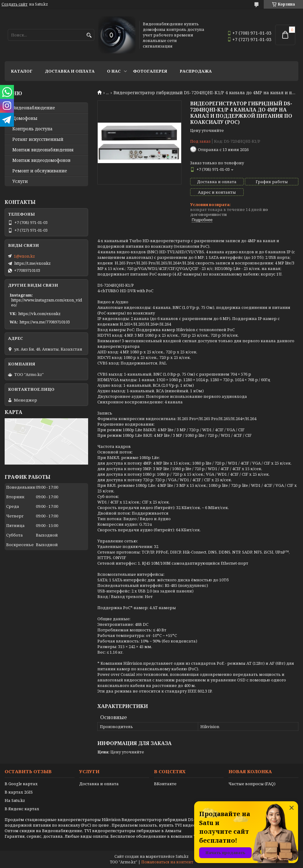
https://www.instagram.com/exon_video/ (47, 302)
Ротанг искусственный (38, 139)
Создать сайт (15, 4)
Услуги (20, 181)
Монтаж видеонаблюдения (43, 150)
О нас (114, 71)
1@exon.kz (24, 256)
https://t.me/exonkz (32, 263)
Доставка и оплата (70, 71)
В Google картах (21, 784)
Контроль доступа (32, 129)
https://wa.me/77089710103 (45, 322)
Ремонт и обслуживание (40, 171)
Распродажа (196, 71)
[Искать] (89, 35)
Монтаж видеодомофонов (41, 160)
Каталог (22, 71)
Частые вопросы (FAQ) (252, 784)
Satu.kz (182, 856)
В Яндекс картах (22, 809)
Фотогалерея (150, 71)
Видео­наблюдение (34, 108)
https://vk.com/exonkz (39, 314)
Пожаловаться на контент (167, 862)
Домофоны (25, 118)
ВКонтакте (165, 784)
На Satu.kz (15, 800)
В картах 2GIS (19, 792)
